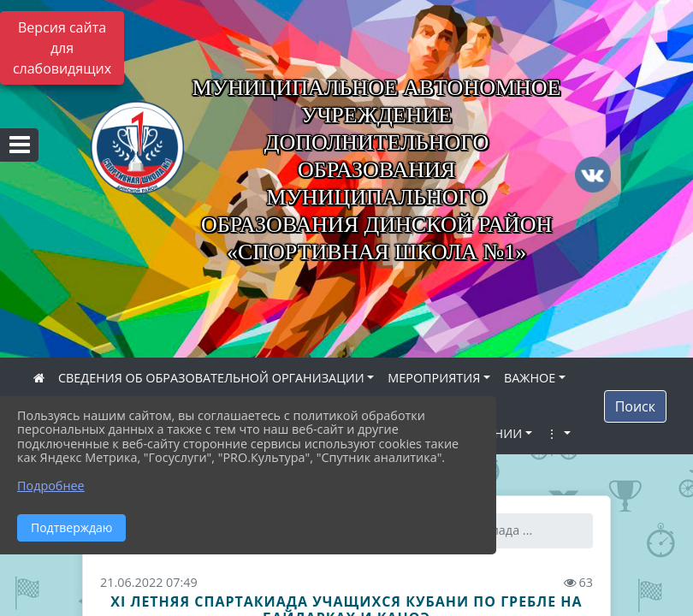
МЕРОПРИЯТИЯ (434, 378)
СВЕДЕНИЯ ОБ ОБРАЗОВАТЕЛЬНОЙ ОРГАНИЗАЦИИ (211, 378)
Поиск (635, 406)
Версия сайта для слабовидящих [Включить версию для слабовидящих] (62, 48)
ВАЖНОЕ (530, 378)
